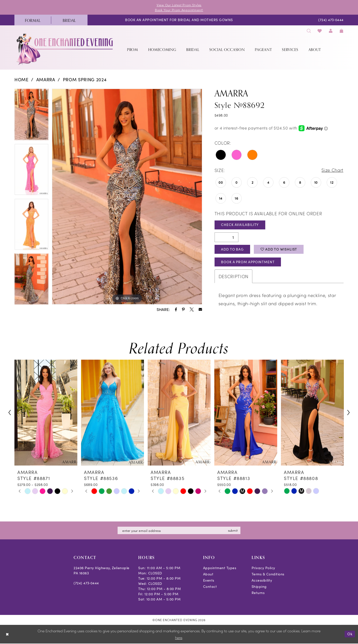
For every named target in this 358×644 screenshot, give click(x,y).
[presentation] (46, 413)
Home (22, 80)
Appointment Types (220, 569)
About (208, 575)
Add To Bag (233, 250)
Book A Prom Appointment (249, 263)
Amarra (46, 80)
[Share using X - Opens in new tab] (192, 309)
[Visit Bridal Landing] (69, 20)
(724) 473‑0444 (86, 584)
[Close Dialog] (7, 635)
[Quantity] (226, 237)
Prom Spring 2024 (85, 80)
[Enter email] (179, 531)
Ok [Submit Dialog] (350, 635)
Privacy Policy (263, 569)
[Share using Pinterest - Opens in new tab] (183, 309)
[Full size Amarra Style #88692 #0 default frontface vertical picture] (127, 197)
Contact (210, 587)
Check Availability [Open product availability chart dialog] (240, 225)
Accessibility (262, 581)
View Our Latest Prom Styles (179, 5)
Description (233, 277)
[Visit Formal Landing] (33, 20)
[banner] (65, 49)
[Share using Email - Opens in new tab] (200, 310)
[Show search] (309, 31)
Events (209, 581)
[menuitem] (33, 20)
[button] (331, 31)
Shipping (259, 587)
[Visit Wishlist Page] (320, 31)
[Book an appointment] (179, 20)
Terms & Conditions (268, 575)
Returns (258, 593)
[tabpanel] (31, 116)
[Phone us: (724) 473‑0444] (331, 20)
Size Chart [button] (332, 170)
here (179, 638)
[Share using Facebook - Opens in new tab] (176, 309)
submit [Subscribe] (233, 531)
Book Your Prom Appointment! (179, 10)
